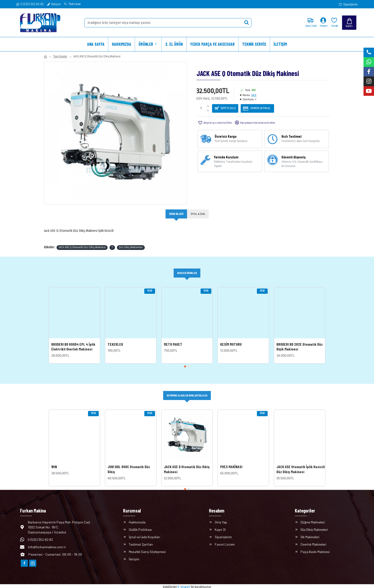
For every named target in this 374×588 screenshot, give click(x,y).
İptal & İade (199, 214)
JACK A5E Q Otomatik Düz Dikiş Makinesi (82, 242)
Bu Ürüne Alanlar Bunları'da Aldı (187, 390)
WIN (54, 462)
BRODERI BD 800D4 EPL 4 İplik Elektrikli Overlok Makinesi (73, 341)
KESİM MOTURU (231, 339)
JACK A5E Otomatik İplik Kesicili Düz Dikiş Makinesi (301, 464)
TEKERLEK (115, 339)
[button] (185, 361)
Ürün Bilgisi (176, 214)
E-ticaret (184, 582)
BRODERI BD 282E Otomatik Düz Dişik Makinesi (300, 341)
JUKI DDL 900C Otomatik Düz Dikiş (129, 464)
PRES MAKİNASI (231, 462)
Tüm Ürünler (60, 56)
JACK (254, 95)
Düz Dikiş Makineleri (131, 242)
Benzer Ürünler (187, 267)
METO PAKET (173, 339)
